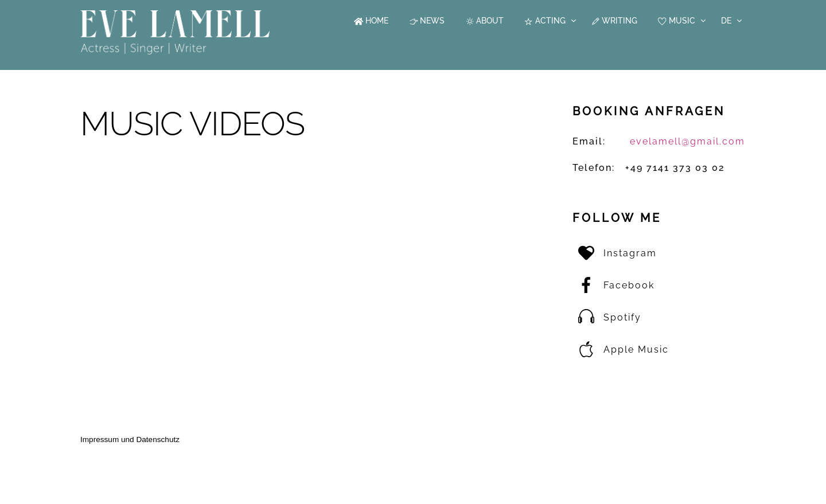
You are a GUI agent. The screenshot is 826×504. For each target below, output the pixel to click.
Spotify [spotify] (607, 317)
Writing (614, 20)
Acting (545, 20)
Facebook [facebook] (613, 285)
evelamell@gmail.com (687, 141)
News (427, 20)
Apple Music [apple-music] (621, 349)
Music (676, 20)
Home (371, 20)
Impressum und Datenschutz (130, 439)
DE (726, 20)
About (485, 20)
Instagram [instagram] (615, 253)
